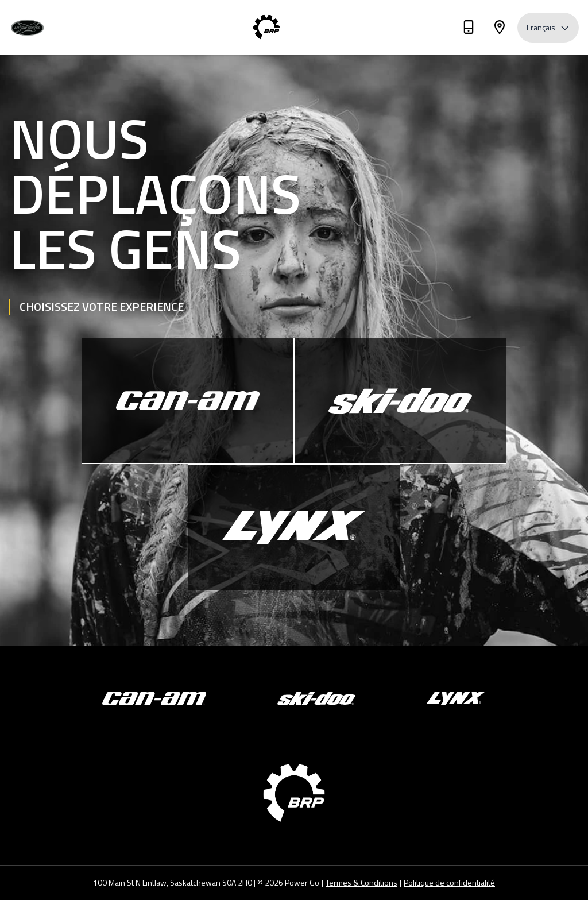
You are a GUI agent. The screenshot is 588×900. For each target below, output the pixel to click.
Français (548, 27)
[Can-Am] (188, 401)
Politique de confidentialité (449, 882)
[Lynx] (294, 527)
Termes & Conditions (361, 882)
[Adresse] (500, 29)
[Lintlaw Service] (44, 28)
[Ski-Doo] (400, 401)
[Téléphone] (469, 29)
